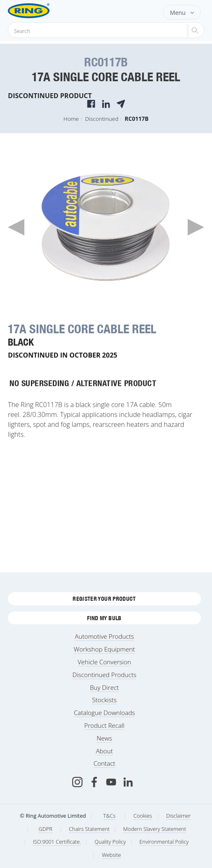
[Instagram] (77, 782)
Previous (16, 227)
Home (71, 119)
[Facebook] (94, 782)
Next (196, 227)
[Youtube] (111, 782)
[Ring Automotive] (42, 11)
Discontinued (102, 119)
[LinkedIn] (128, 782)
